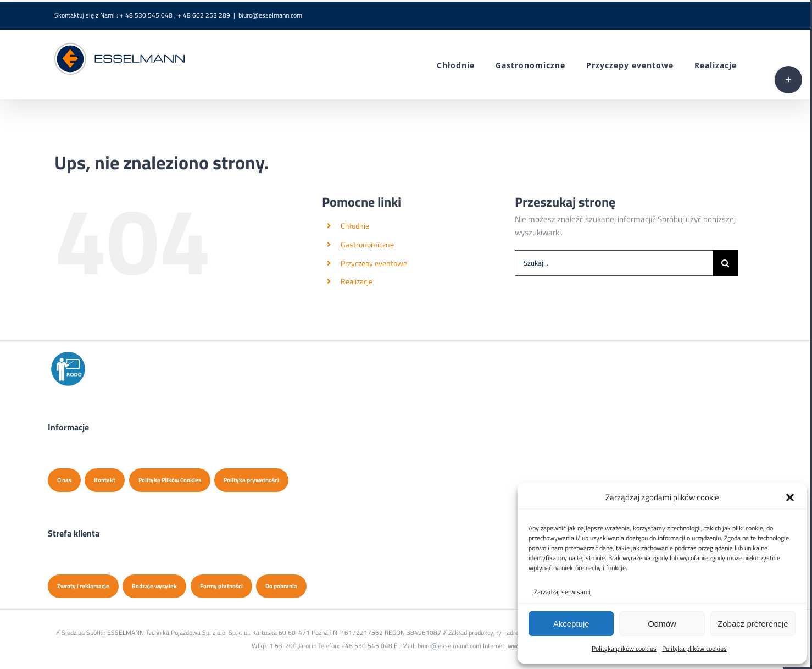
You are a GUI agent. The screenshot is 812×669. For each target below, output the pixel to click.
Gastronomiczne (367, 244)
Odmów (662, 624)
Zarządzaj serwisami (562, 592)
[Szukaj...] (614, 263)
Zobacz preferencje (753, 624)
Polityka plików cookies (624, 648)
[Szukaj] (725, 263)
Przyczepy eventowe (374, 263)
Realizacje (357, 281)
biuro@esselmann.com (270, 15)
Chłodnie (355, 226)
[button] (790, 497)
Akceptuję (571, 624)
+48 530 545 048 (367, 646)
